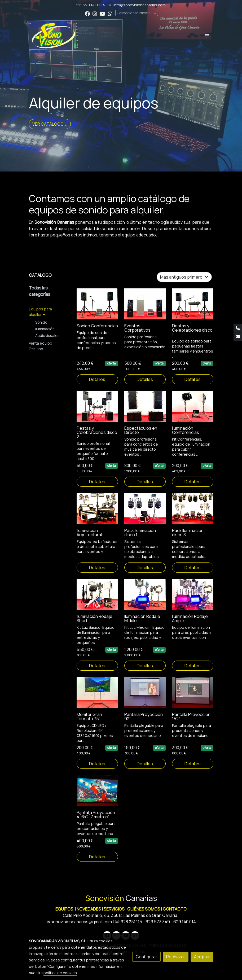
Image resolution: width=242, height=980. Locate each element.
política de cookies (60, 973)
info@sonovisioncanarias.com (140, 5)
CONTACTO (175, 909)
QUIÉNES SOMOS (144, 909)
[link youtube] (102, 13)
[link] (54, 36)
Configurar (146, 957)
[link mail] (238, 337)
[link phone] (238, 328)
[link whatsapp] (110, 13)
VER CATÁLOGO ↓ (50, 124)
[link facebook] (87, 13)
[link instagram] (95, 13)
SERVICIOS (114, 909)
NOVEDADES (89, 909)
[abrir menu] (207, 36)
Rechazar (176, 957)
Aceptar (202, 957)
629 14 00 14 (94, 5)
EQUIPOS (64, 909)
